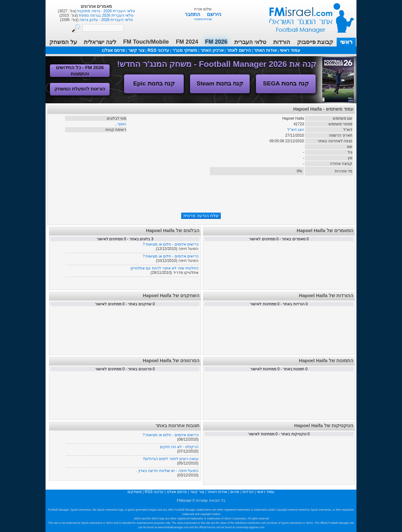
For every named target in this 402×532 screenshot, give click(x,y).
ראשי (346, 42)
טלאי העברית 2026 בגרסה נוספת (106, 15)
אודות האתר (265, 50)
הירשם (214, 14)
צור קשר (136, 50)
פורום (235, 492)
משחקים (135, 492)
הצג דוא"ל (296, 130)
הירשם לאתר (239, 50)
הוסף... (120, 124)
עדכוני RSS (158, 50)
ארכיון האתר (212, 50)
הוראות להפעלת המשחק (80, 89)
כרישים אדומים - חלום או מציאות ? (171, 244)
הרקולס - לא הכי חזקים (179, 447)
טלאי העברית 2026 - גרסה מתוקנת (106, 11)
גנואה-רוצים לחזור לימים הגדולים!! (171, 459)
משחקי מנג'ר (185, 50)
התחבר (193, 14)
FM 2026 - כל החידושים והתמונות (80, 71)
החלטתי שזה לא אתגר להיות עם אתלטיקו (164, 268)
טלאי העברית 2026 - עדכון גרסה (106, 20)
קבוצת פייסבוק (315, 42)
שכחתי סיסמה (203, 19)
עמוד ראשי (307, 16)
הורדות (282, 42)
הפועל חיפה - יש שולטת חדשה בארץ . (167, 471)
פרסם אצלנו (113, 50)
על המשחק (63, 42)
